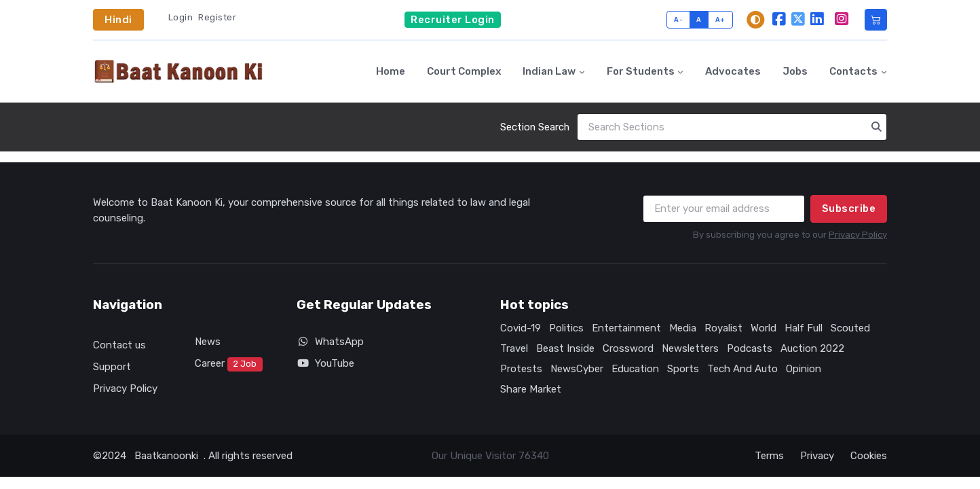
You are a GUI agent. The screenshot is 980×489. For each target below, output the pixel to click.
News (208, 342)
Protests (521, 369)
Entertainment (626, 328)
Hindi (118, 20)
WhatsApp (330, 342)
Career (229, 365)
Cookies (869, 456)
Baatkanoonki (166, 456)
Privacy (817, 456)
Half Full (804, 328)
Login (181, 17)
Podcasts (750, 348)
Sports (683, 369)
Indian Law (549, 71)
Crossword (628, 348)
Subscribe (849, 209)
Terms (769, 456)
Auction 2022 (812, 348)
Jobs (795, 71)
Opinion (804, 369)
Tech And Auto (742, 369)
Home (391, 71)
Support (112, 367)
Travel (514, 348)
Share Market (531, 389)
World (764, 328)
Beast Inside (565, 348)
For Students (641, 71)
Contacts (853, 71)
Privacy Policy (858, 235)
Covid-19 (521, 328)
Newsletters (690, 348)
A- (678, 19)
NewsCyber (577, 369)
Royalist (723, 328)
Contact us (119, 345)
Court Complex (464, 71)
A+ (720, 19)
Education (635, 369)
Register (217, 17)
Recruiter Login (453, 20)
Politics (566, 328)
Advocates (733, 71)
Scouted (850, 328)
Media (683, 328)
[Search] (732, 127)
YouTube (325, 363)
